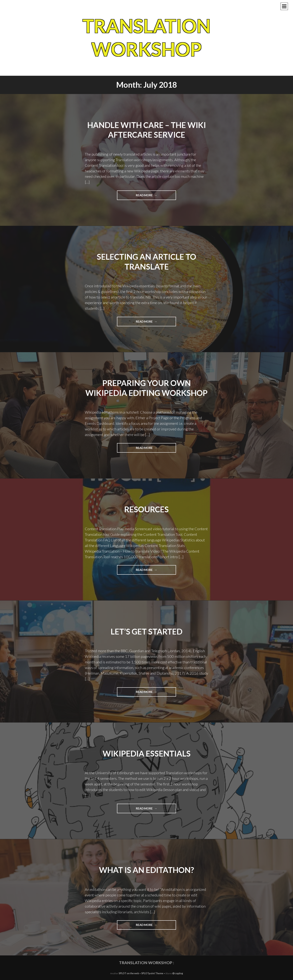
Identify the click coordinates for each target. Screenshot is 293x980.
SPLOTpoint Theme (152, 973)
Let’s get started (146, 632)
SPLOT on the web (129, 973)
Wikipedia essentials (147, 754)
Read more (153, 196)
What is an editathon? (146, 870)
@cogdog (178, 973)
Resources (146, 509)
